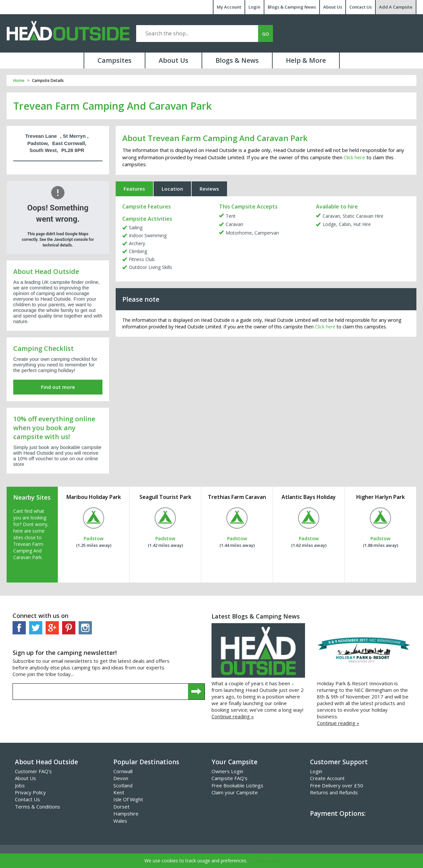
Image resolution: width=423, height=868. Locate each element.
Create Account (327, 778)
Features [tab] (134, 189)
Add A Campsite (396, 7)
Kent (119, 792)
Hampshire (126, 813)
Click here (354, 157)
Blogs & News (237, 60)
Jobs (20, 785)
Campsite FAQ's (230, 778)
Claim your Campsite (235, 792)
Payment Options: (338, 813)
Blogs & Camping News (292, 7)
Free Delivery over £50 (337, 785)
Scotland (123, 785)
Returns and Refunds (334, 792)
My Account (229, 7)
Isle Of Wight (128, 799)
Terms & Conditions (38, 807)
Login (254, 7)
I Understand (264, 861)
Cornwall (123, 771)
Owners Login (227, 771)
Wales (120, 821)
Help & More (306, 60)
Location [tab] (172, 189)
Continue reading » (233, 716)
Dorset (121, 807)
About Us (333, 7)
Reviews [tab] (209, 189)
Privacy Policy (30, 792)
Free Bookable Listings (237, 785)
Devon (121, 778)
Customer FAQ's (33, 771)
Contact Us (361, 7)
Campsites (115, 60)
